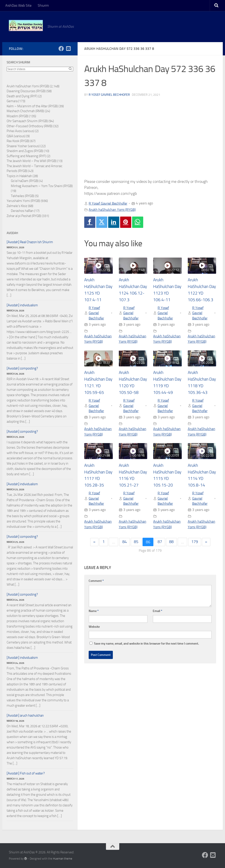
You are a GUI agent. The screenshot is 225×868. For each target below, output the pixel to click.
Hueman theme (63, 859)
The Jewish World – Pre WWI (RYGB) (32, 161)
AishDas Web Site (18, 5)
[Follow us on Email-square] (68, 49)
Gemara (12, 101)
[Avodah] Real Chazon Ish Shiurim (30, 242)
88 (172, 543)
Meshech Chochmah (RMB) (25, 111)
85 (136, 543)
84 (124, 543)
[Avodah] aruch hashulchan (25, 716)
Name (94, 612)
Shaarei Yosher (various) (23, 146)
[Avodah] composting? (22, 368)
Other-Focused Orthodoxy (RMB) (30, 126)
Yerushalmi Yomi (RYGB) (23, 201)
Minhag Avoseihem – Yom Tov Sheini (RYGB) (42, 186)
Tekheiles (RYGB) (23, 196)
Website (94, 628)
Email (157, 612)
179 (195, 543)
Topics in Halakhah (19, 176)
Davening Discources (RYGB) (26, 91)
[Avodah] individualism (22, 305)
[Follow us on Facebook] (61, 49)
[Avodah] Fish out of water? (26, 773)
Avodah (12, 233)
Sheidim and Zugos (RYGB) (25, 151)
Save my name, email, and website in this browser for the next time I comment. (146, 645)
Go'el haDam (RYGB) (25, 181)
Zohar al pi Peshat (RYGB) (24, 216)
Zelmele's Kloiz (17, 206)
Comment (96, 582)
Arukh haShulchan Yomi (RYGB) (112, 210)
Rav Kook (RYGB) (18, 141)
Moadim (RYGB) (18, 116)
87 (160, 543)
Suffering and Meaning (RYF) (26, 156)
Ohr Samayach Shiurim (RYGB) (27, 121)
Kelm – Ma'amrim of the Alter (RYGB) (32, 106)
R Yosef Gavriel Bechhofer (109, 95)
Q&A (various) (16, 136)
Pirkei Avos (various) (21, 131)
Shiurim (43, 5)
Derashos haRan (22, 211)
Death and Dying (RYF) (22, 96)
